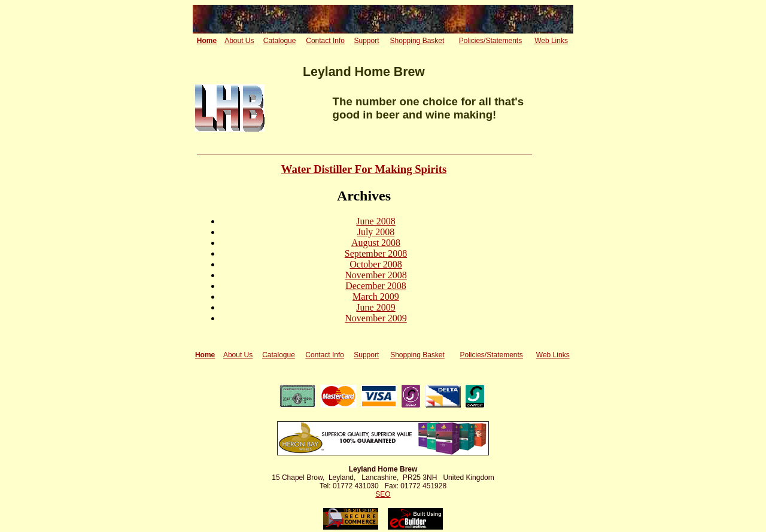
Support (366, 41)
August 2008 (376, 243)
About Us (239, 41)
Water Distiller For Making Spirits (364, 169)
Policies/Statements (490, 41)
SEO (383, 494)
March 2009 (376, 297)
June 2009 (376, 307)
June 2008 (376, 221)
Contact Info (325, 41)
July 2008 (376, 232)
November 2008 (376, 275)
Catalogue (280, 41)
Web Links (551, 41)
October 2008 (376, 264)
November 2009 (376, 318)
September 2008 (376, 253)
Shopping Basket (417, 41)
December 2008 (376, 286)
